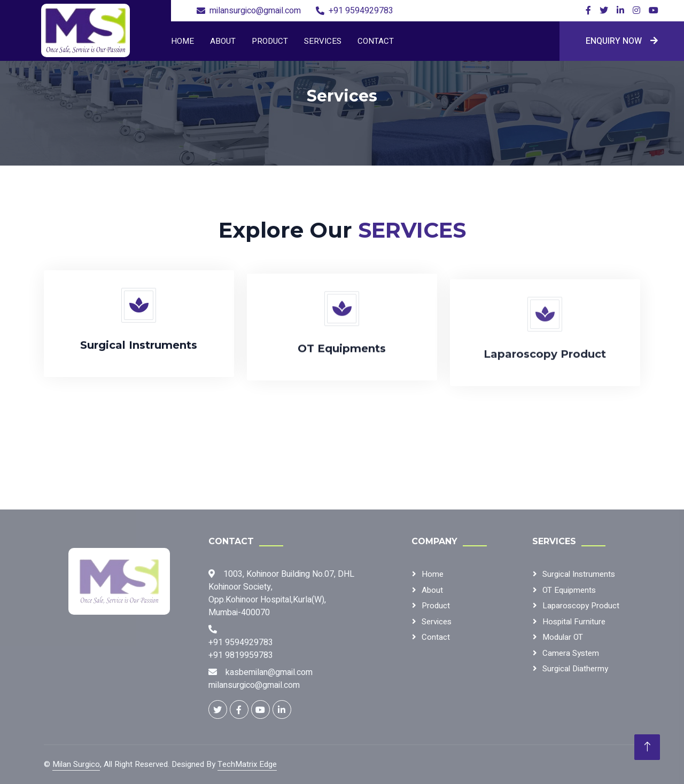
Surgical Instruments (579, 574)
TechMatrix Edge (247, 764)
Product (270, 41)
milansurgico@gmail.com (255, 11)
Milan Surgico (76, 764)
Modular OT (563, 637)
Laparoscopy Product (581, 606)
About (223, 41)
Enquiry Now (622, 41)
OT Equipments (569, 590)
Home (182, 41)
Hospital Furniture (574, 622)
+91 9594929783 (361, 11)
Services (323, 41)
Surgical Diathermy (575, 669)
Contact (376, 41)
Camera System (571, 653)
